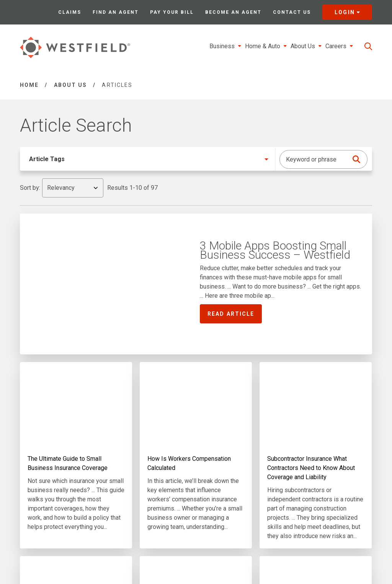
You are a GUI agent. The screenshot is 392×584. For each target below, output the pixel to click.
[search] (368, 46)
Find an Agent (116, 12)
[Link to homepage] (75, 47)
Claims (70, 12)
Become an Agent (233, 12)
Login (347, 12)
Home (29, 85)
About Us (71, 85)
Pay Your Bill (172, 12)
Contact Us (292, 12)
